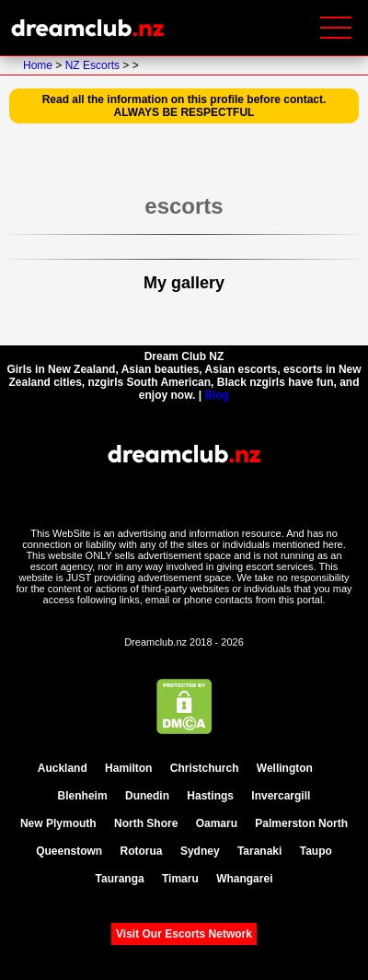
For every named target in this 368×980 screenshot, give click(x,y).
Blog (217, 395)
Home (39, 65)
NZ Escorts (94, 65)
